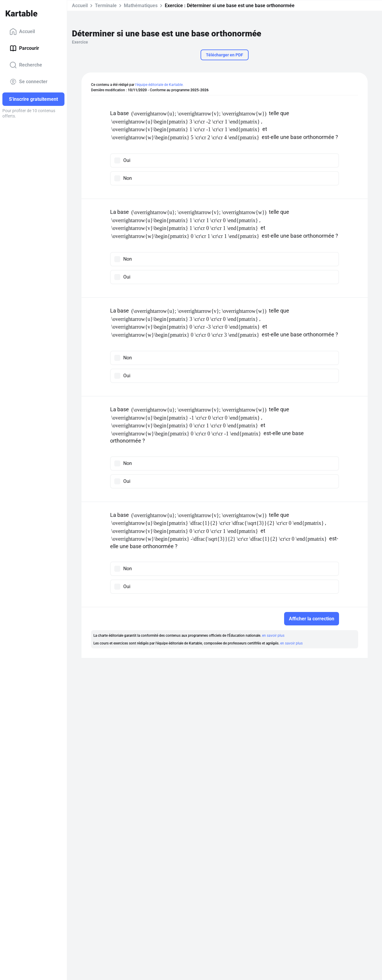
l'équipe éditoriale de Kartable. (159, 85)
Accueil (22, 32)
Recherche (26, 65)
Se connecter (29, 82)
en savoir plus (273, 636)
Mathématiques (141, 6)
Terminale (106, 6)
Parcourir (24, 48)
